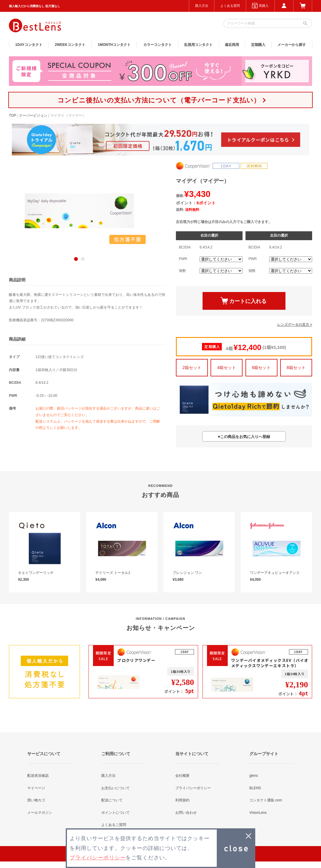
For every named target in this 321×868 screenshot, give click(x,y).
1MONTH (114, 45)
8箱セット (296, 368)
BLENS (255, 788)
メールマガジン (40, 813)
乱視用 (198, 45)
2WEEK (70, 45)
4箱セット (227, 368)
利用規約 (182, 800)
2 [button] (83, 259)
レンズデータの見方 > (295, 325)
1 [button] (76, 259)
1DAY (29, 45)
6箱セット (261, 368)
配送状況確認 (38, 776)
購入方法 (202, 6)
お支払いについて (115, 788)
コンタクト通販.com (266, 800)
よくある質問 (230, 6)
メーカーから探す (292, 45)
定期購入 (258, 45)
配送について (112, 800)
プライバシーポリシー (193, 788)
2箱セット (192, 368)
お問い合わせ (186, 813)
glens (254, 776)
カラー (158, 45)
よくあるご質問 (114, 825)
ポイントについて (115, 813)
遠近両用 (232, 45)
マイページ (36, 788)
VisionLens (258, 813)
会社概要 (182, 776)
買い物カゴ (36, 800)
